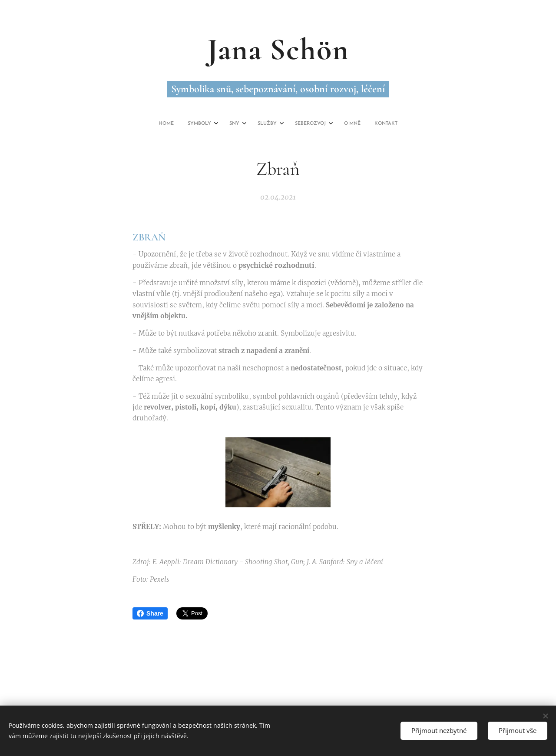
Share (150, 613)
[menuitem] (231, 124)
